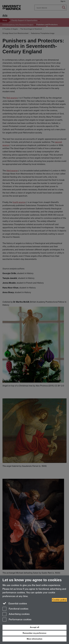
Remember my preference (34, 633)
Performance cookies (17, 620)
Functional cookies (15, 609)
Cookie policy (59, 600)
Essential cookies (15, 603)
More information (34, 639)
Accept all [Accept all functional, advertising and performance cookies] (34, 627)
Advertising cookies (16, 614)
